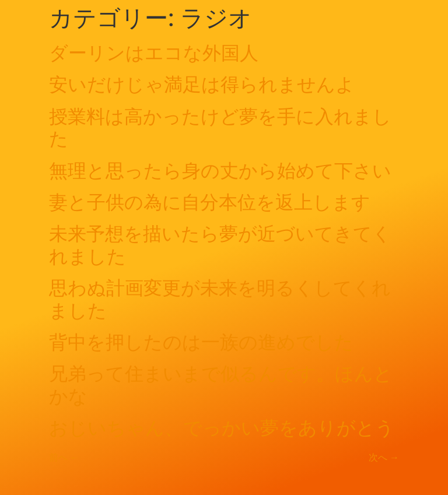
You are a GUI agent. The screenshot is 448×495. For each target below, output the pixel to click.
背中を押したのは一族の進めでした (201, 342)
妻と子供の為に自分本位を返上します (210, 202)
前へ (64, 457)
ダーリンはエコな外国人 (154, 53)
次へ (384, 457)
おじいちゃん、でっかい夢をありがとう (222, 428)
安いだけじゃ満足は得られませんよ (202, 85)
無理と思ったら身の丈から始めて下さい (220, 171)
